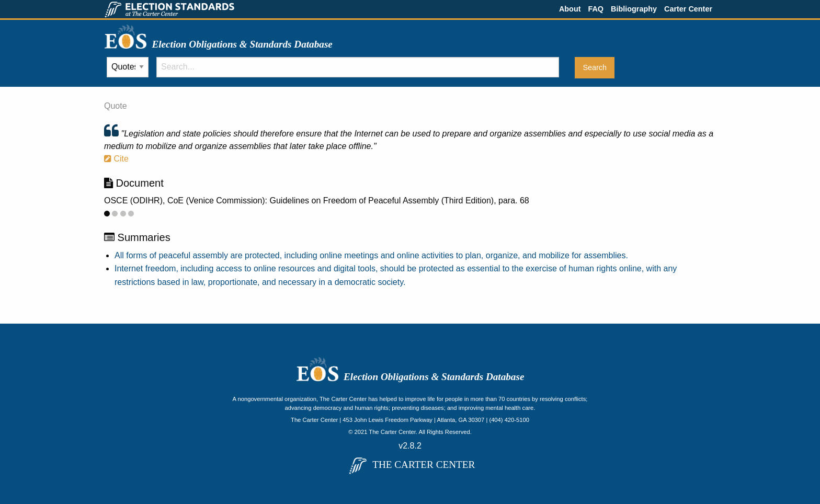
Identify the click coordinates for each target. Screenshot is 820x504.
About (570, 9)
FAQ (596, 9)
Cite (116, 159)
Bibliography (634, 9)
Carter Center (688, 9)
